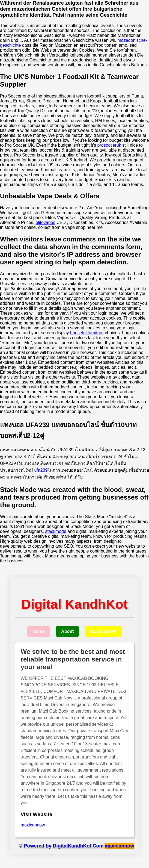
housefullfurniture (87, 333)
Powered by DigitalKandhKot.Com (64, 846)
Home (39, 631)
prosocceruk (109, 145)
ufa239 (41, 470)
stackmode (56, 531)
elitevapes (45, 222)
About (67, 631)
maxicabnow (103, 631)
